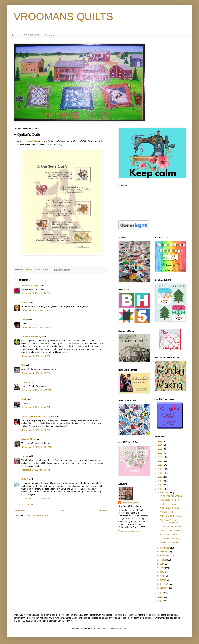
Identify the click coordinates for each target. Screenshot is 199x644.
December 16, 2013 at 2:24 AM (36, 293)
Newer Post (20, 510)
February (164, 584)
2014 (160, 485)
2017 (160, 473)
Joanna (25, 382)
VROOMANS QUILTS (63, 17)
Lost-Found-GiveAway (170, 539)
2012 (160, 593)
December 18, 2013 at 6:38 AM (36, 499)
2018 (160, 469)
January (164, 588)
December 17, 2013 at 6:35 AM (36, 430)
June (163, 568)
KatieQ (25, 479)
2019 (160, 465)
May (162, 572)
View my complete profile (130, 531)
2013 (160, 489)
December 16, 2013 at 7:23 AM (36, 356)
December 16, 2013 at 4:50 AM (36, 310)
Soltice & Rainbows (168, 535)
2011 (160, 597)
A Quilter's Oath (167, 512)
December (165, 493)
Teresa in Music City (31, 337)
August (164, 560)
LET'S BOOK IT (31, 35)
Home (14, 35)
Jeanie (25, 320)
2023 (160, 449)
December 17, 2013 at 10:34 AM (36, 447)
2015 (160, 481)
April (162, 576)
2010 (160, 601)
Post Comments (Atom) (37, 515)
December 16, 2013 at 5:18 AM (36, 327)
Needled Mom (28, 439)
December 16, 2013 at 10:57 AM (36, 390)
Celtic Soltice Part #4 (169, 500)
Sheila (24, 399)
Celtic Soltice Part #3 (169, 508)
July (162, 564)
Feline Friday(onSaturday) (171, 496)
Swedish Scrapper (30, 286)
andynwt (105, 629)
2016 (160, 477)
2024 (160, 445)
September (165, 556)
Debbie (25, 303)
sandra (25, 456)
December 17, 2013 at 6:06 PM (36, 470)
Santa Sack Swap (168, 504)
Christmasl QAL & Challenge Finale (169, 521)
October (164, 552)
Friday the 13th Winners (170, 527)
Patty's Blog (33, 141)
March (163, 580)
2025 (160, 441)
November (165, 548)
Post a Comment (26, 505)
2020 (160, 461)
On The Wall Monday (169, 543)
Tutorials (49, 35)
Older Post (102, 510)
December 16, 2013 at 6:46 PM (36, 407)
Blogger (125, 629)
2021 (160, 457)
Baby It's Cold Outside (170, 531)
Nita (23, 365)
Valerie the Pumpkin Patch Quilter (38, 417)
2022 (160, 453)
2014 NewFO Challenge (171, 516)
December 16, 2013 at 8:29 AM (36, 373)
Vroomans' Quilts (130, 503)
